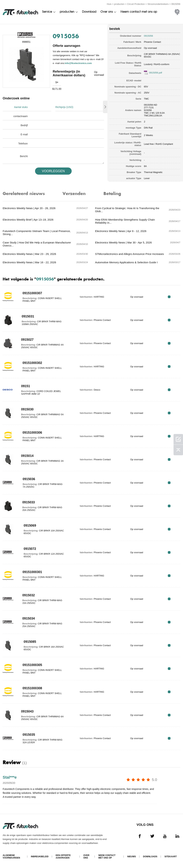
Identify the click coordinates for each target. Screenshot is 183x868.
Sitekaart (171, 857)
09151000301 (32, 572)
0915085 (30, 642)
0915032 (29, 595)
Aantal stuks (21, 107)
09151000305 (32, 665)
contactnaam (21, 116)
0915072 (30, 549)
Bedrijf (24, 125)
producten (119, 4)
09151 (26, 386)
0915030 (27, 409)
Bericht (24, 156)
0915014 (27, 456)
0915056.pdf (155, 73)
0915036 (29, 479)
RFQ (169, 297)
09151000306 (32, 433)
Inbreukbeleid (40, 857)
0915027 (27, 340)
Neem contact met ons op (139, 12)
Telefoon (23, 144)
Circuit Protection (136, 4)
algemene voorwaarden (11, 857)
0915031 (28, 316)
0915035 (29, 735)
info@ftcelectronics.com (78, 63)
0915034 (29, 618)
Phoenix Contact (152, 42)
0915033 (29, 502)
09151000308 (32, 688)
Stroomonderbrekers (158, 4)
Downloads (150, 857)
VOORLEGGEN (53, 171)
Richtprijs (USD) (64, 107)
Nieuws (132, 857)
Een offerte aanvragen (63, 857)
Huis (109, 4)
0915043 (27, 711)
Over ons (107, 12)
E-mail (24, 134)
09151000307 (32, 293)
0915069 (30, 526)
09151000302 (32, 363)
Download (89, 12)
